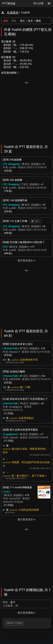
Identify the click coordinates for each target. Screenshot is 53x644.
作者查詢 (13, 12)
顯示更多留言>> (27, 519)
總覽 (6, 21)
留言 (30, 21)
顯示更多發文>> (27, 260)
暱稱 (38, 21)
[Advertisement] (26, 111)
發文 (22, 21)
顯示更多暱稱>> (27, 613)
